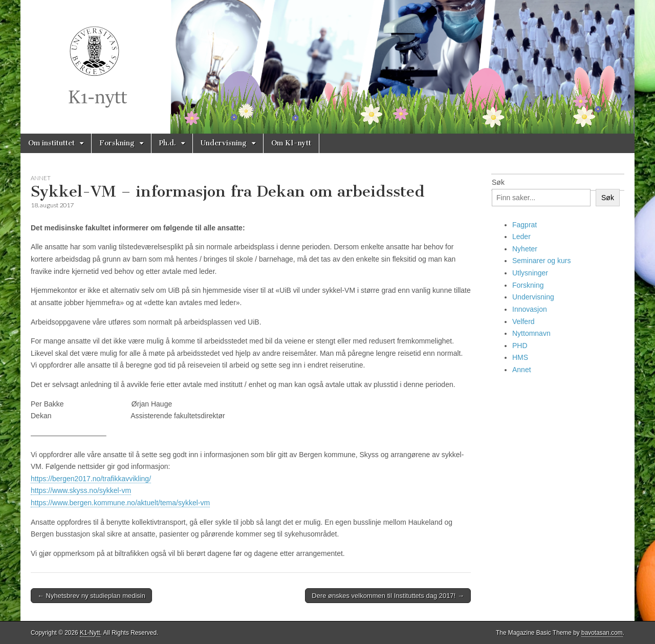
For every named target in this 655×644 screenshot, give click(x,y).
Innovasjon (530, 309)
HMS (520, 357)
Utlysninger (530, 273)
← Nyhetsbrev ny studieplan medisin (91, 596)
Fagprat (525, 225)
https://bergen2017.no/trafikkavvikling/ (91, 479)
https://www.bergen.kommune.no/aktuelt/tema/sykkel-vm (120, 503)
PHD (520, 346)
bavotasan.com (602, 633)
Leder (521, 237)
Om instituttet (51, 143)
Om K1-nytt (291, 143)
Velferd (523, 321)
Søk (498, 182)
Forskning (117, 143)
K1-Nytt (90, 633)
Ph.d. (168, 143)
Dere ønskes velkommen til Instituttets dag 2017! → (388, 596)
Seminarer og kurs (541, 261)
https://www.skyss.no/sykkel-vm (81, 490)
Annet (41, 178)
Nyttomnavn (531, 333)
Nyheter (525, 249)
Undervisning (224, 143)
